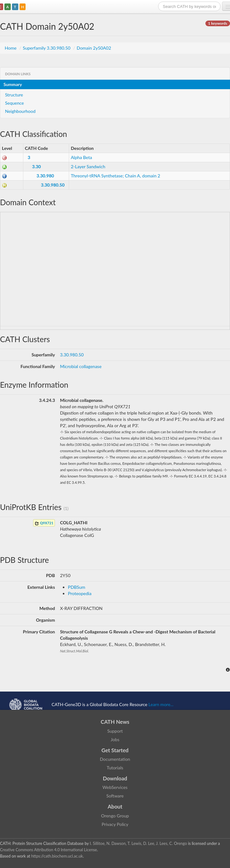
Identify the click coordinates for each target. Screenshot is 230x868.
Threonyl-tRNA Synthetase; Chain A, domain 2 (115, 176)
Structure (14, 95)
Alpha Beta (81, 157)
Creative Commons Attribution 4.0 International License (48, 850)
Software (115, 796)
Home (11, 48)
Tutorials (115, 768)
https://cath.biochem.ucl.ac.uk (57, 856)
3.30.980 (45, 176)
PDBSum (77, 587)
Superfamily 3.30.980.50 (47, 48)
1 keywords (218, 23)
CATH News (115, 722)
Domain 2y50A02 (94, 48)
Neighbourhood (20, 111)
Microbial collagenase (81, 366)
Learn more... (161, 704)
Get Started (115, 750)
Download (115, 778)
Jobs (115, 739)
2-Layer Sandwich (88, 166)
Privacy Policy (115, 824)
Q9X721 (44, 523)
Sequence (15, 103)
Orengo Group (115, 816)
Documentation (115, 759)
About (115, 806)
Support (115, 731)
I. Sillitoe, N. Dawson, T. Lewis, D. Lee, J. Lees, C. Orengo (139, 843)
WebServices (115, 787)
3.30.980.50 (53, 185)
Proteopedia (80, 593)
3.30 (37, 166)
